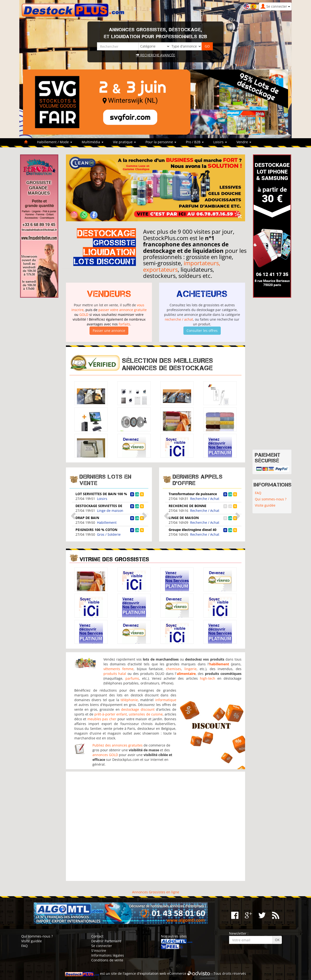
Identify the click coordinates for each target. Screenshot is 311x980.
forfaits (124, 324)
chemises (174, 669)
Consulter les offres (202, 331)
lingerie (190, 669)
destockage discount (138, 709)
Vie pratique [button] (124, 142)
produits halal (115, 674)
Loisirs (102, 499)
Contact (97, 936)
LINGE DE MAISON (184, 518)
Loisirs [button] (220, 142)
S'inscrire (99, 951)
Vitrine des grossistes (114, 559)
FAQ (258, 493)
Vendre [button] (244, 142)
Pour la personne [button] (161, 142)
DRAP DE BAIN (87, 518)
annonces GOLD (105, 755)
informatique (166, 700)
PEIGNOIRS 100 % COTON (96, 530)
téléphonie (129, 700)
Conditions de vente (107, 960)
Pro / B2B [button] (195, 142)
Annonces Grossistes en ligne (156, 892)
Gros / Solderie (109, 534)
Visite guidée (265, 505)
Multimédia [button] (93, 142)
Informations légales (108, 955)
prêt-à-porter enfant (111, 714)
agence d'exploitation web (145, 973)
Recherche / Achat (205, 499)
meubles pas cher (102, 719)
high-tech (208, 678)
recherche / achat (179, 319)
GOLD (84, 315)
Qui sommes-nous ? (271, 499)
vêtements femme (119, 669)
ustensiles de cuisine (146, 714)
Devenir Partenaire (106, 941)
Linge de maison (110, 511)
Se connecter (102, 946)
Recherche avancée (155, 55)
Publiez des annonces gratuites (118, 745)
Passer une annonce (109, 331)
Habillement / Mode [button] (55, 142)
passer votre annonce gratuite (123, 310)
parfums (132, 678)
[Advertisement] (155, 826)
